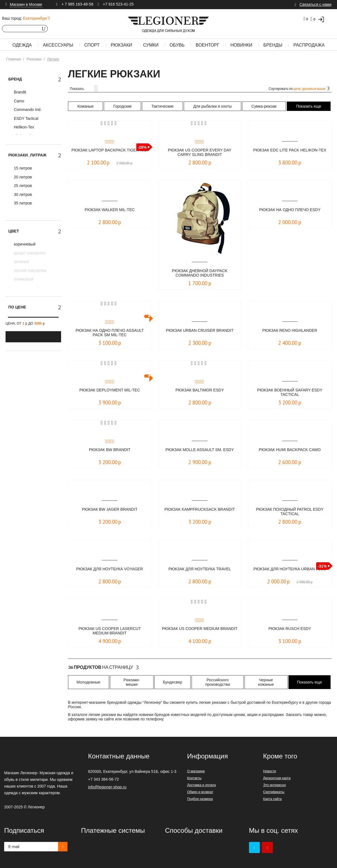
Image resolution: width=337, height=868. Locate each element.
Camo (18, 101)
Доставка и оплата (202, 785)
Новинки (241, 45)
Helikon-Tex (23, 127)
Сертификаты (274, 792)
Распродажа (309, 45)
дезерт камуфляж (29, 253)
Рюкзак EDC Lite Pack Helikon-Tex (290, 153)
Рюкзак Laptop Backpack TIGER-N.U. (110, 153)
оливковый (23, 279)
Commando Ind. (27, 110)
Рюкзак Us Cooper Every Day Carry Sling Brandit (200, 153)
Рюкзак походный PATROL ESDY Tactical (290, 512)
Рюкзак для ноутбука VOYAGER (110, 569)
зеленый (21, 262)
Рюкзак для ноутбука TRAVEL (200, 569)
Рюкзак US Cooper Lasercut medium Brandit (110, 631)
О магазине (196, 771)
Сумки (151, 45)
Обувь (177, 45)
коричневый (24, 244)
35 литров (22, 203)
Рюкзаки (121, 45)
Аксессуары (58, 45)
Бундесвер (173, 682)
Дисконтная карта (277, 778)
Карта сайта (272, 799)
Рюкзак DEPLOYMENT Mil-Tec (110, 390)
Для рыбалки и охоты (212, 106)
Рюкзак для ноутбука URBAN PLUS (290, 572)
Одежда (22, 45)
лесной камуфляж (30, 270)
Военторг (208, 45)
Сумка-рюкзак (264, 106)
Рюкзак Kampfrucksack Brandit (200, 512)
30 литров (22, 194)
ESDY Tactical (26, 118)
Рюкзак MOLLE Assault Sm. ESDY (200, 452)
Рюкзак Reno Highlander (290, 331)
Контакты (194, 778)
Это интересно (275, 785)
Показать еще (309, 106)
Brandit (19, 92)
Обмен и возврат (200, 792)
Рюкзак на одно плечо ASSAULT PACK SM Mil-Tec (110, 333)
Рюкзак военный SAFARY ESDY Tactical (290, 393)
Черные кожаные (266, 682)
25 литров (22, 186)
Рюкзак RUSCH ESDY (290, 629)
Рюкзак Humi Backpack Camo (290, 450)
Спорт (92, 45)
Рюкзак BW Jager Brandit (110, 509)
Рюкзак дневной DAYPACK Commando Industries (200, 273)
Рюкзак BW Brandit (110, 450)
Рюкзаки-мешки (132, 682)
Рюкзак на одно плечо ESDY (290, 210)
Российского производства (218, 682)
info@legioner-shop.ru (107, 787)
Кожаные (86, 106)
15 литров (22, 168)
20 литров (22, 177)
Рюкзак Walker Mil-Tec (110, 210)
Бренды (273, 45)
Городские (123, 106)
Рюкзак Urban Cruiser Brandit (200, 331)
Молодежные (89, 682)
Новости (270, 771)
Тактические (162, 106)
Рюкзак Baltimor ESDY (200, 390)
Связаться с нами (315, 4)
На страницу (103, 667)
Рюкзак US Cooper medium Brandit (200, 631)
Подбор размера (200, 799)
